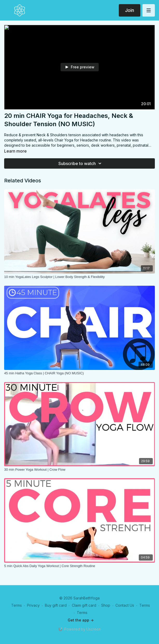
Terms (16, 605)
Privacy (33, 605)
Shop (106, 605)
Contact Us (125, 605)
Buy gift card (56, 605)
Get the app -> (81, 620)
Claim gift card (84, 605)
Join (130, 10)
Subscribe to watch (81, 163)
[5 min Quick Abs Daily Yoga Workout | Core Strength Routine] (79, 566)
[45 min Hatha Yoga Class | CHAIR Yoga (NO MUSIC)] (79, 373)
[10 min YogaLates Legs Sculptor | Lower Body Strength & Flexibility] (79, 277)
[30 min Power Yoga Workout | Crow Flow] (79, 470)
